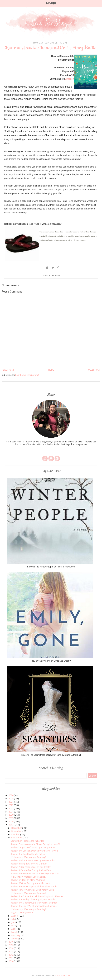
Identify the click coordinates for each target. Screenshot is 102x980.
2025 (11, 799)
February (16, 935)
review (56, 276)
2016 (11, 942)
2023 (11, 805)
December (17, 828)
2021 (11, 812)
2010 (11, 961)
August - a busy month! (22, 913)
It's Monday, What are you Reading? (28, 857)
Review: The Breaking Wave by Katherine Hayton (34, 851)
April (14, 929)
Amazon (70, 79)
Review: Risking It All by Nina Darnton (29, 864)
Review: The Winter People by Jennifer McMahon (51, 567)
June (14, 922)
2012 (11, 955)
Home (51, 370)
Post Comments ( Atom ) (27, 375)
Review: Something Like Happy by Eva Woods (33, 899)
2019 (11, 818)
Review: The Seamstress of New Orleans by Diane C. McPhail (51, 755)
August (15, 916)
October (16, 835)
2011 (11, 958)
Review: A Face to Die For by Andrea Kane (31, 870)
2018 (11, 821)
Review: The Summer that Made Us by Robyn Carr (35, 874)
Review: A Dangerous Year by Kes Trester (31, 867)
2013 (11, 952)
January (15, 939)
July (13, 919)
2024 (11, 802)
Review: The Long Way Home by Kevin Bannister (34, 906)
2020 (11, 815)
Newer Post (8, 370)
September (17, 838)
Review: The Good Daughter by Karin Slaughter (34, 903)
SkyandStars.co (62, 976)
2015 (11, 945)
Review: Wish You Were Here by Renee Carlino (33, 860)
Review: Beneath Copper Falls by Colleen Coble (34, 886)
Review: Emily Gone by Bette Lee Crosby (51, 661)
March (15, 932)
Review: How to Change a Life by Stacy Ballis (32, 890)
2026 (11, 795)
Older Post (94, 370)
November (17, 831)
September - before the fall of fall (27, 841)
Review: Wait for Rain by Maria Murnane (30, 883)
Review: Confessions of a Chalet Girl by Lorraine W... (36, 844)
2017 (11, 825)
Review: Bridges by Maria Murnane (28, 880)
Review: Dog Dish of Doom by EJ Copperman (33, 847)
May (14, 926)
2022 (11, 808)
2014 (11, 948)
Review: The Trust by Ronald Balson (28, 854)
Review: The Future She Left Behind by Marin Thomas (37, 896)
